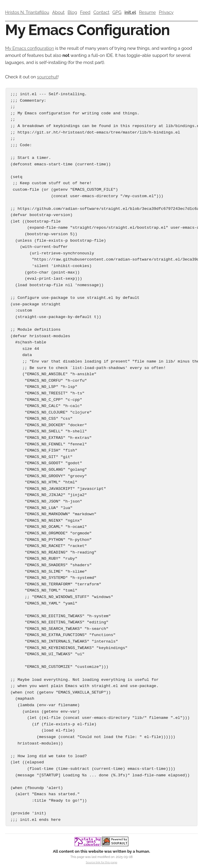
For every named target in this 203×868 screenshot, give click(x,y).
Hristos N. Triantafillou (27, 12)
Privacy (166, 12)
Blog (72, 12)
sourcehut (47, 77)
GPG (117, 12)
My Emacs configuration (30, 48)
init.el (130, 12)
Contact (101, 12)
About (58, 12)
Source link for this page (102, 862)
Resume (147, 12)
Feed (85, 12)
